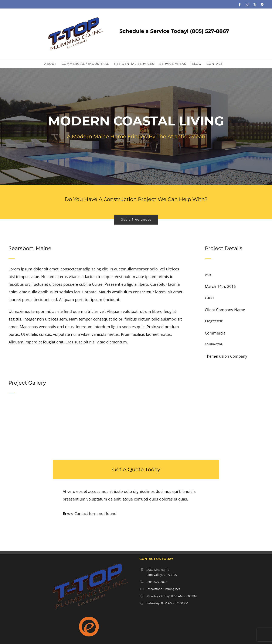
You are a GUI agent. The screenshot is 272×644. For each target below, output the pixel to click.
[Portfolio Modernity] (136, 127)
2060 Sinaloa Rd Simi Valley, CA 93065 (162, 572)
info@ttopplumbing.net (163, 589)
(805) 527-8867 (157, 582)
